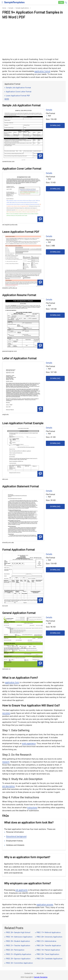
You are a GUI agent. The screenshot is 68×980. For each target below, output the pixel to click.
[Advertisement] (34, 37)
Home (4, 8)
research (6, 762)
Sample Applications (22, 8)
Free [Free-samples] (61, 2)
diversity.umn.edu (8, 543)
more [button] (7, 99)
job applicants (22, 890)
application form (12, 682)
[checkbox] (2, 2)
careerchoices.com (8, 162)
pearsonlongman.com (10, 351)
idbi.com (5, 479)
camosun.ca (6, 669)
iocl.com (5, 606)
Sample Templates (41, 977)
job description (9, 786)
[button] (66, 2)
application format (42, 71)
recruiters (6, 713)
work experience (29, 743)
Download (55, 125)
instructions (32, 808)
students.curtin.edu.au (10, 288)
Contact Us (29, 973)
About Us (40, 973)
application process (45, 904)
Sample (11, 8)
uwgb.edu (5, 415)
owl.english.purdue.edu (10, 225)
